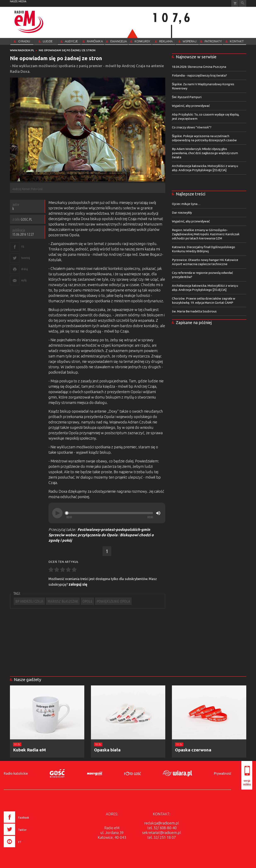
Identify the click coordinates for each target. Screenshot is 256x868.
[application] (107, 513)
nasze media (18, 1)
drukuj (24, 269)
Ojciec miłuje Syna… (186, 204)
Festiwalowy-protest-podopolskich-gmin (114, 529)
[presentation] (25, 848)
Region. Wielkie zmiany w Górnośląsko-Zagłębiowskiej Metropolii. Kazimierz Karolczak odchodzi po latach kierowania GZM (206, 234)
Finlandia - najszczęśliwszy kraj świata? (199, 75)
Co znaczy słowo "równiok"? (192, 127)
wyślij (24, 280)
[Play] (57, 513)
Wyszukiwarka (243, 3)
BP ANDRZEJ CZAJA (29, 601)
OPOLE (87, 601)
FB (23, 247)
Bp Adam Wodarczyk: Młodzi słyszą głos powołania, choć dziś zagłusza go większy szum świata (205, 153)
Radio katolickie (16, 773)
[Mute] (158, 513)
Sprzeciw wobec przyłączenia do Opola (83, 535)
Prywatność (223, 773)
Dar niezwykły (182, 213)
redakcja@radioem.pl (162, 823)
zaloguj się (78, 584)
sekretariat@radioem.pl (162, 833)
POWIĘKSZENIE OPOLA (113, 601)
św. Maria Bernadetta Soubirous (194, 311)
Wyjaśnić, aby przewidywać (191, 106)
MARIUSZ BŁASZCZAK (63, 601)
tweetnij (25, 258)
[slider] (110, 513)
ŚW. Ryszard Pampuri (187, 97)
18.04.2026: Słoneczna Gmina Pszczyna (199, 67)
